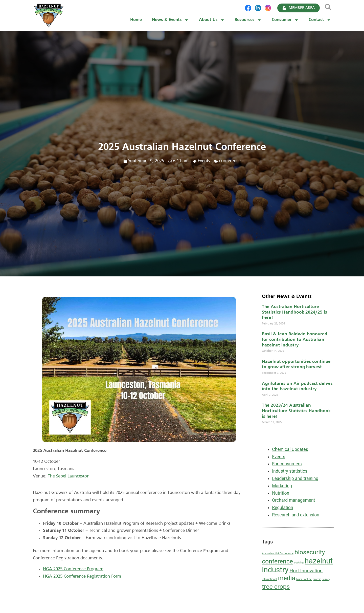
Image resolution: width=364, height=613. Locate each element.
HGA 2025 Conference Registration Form (82, 576)
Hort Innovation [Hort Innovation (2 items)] (306, 571)
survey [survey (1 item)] (326, 579)
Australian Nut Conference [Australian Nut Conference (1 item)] (278, 553)
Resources (248, 20)
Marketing (282, 486)
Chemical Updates (290, 449)
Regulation (282, 508)
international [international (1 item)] (269, 579)
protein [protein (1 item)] (317, 579)
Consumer (285, 20)
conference (230, 161)
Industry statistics (290, 471)
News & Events (170, 20)
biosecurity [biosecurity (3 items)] (310, 552)
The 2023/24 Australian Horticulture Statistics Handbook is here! (296, 411)
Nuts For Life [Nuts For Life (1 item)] (304, 579)
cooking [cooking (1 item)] (299, 563)
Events (204, 161)
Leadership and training (295, 478)
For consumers (287, 464)
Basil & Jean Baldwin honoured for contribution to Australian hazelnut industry (295, 340)
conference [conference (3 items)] (277, 561)
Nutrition (281, 493)
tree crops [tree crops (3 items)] (276, 587)
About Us (212, 20)
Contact (320, 20)
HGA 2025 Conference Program (73, 569)
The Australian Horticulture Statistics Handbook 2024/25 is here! (294, 312)
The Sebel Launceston (69, 476)
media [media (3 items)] (287, 578)
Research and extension (296, 515)
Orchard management (293, 500)
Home (136, 20)
